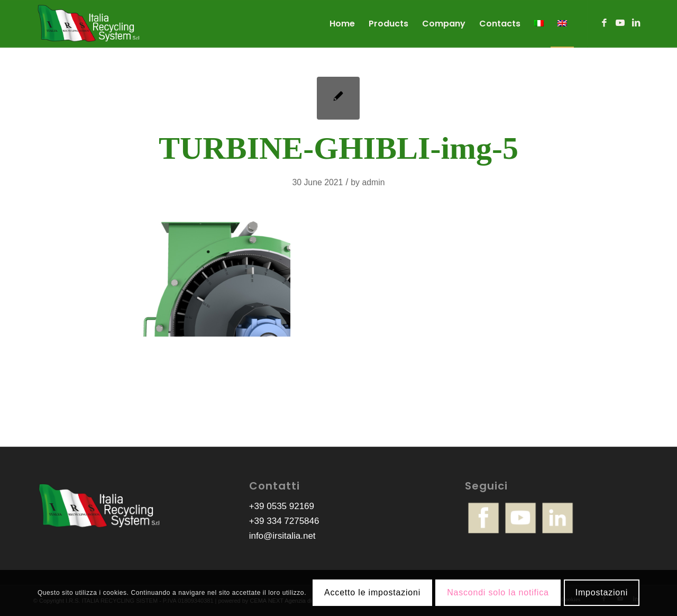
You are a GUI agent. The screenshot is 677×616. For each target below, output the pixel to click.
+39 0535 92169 (282, 506)
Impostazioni (602, 592)
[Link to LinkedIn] (636, 23)
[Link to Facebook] (604, 23)
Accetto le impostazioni (372, 592)
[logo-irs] (89, 24)
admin (373, 182)
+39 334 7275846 (284, 521)
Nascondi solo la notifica (498, 592)
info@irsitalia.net (282, 536)
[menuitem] (342, 24)
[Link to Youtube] (620, 23)
